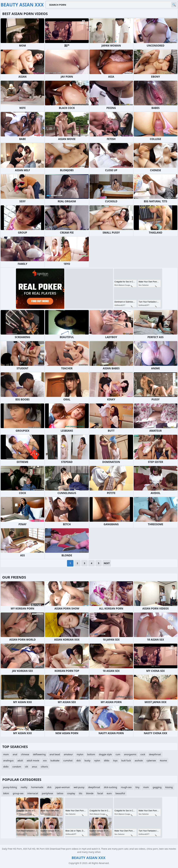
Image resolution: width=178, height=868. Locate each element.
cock (143, 754)
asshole (139, 760)
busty (87, 760)
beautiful (120, 793)
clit (26, 767)
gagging (157, 787)
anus (34, 767)
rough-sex (126, 787)
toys (115, 760)
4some (163, 760)
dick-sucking (110, 787)
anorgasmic (130, 754)
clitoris (44, 767)
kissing (169, 787)
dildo (107, 760)
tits (81, 793)
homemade (37, 787)
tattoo (60, 793)
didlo (6, 767)
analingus (8, 760)
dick (78, 760)
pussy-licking (10, 787)
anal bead (55, 754)
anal (15, 754)
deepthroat (155, 754)
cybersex (151, 760)
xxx (45, 760)
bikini (6, 793)
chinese (25, 754)
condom (17, 767)
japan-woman (63, 787)
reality (24, 787)
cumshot (68, 760)
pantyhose (47, 793)
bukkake (55, 760)
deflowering (39, 754)
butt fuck (126, 760)
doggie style (105, 754)
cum (118, 754)
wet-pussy (79, 787)
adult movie (33, 760)
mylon (80, 754)
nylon (97, 760)
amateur (68, 754)
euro (109, 793)
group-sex (18, 793)
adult (20, 760)
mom (6, 754)
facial (100, 793)
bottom (91, 754)
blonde (90, 793)
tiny (137, 787)
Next (107, 563)
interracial (33, 793)
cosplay (71, 793)
